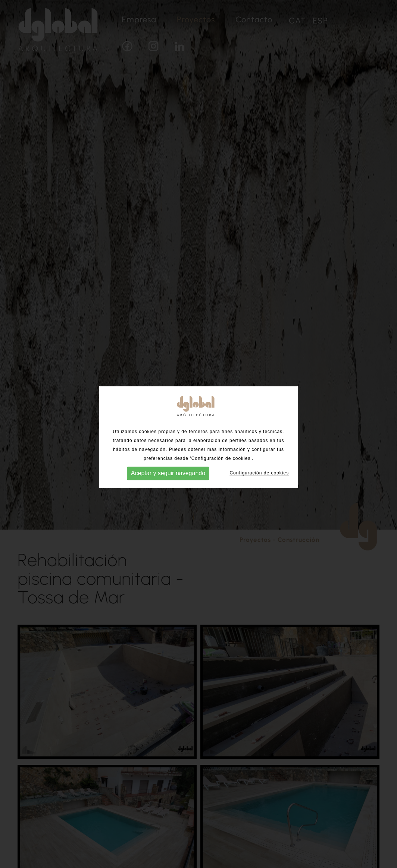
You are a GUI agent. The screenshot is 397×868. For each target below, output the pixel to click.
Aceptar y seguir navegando (168, 474)
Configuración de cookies (259, 474)
